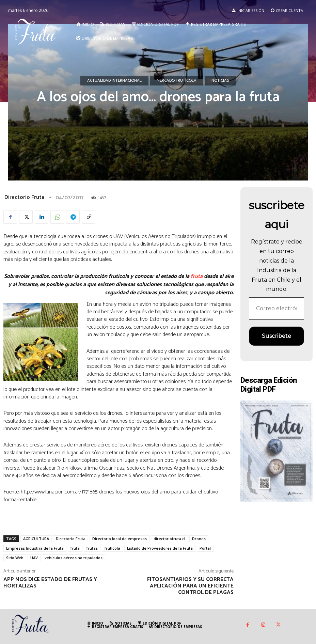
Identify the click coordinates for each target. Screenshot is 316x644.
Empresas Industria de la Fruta (35, 548)
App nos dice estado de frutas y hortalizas (50, 583)
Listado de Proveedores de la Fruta (160, 548)
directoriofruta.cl (169, 539)
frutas (92, 548)
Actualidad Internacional (114, 81)
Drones (199, 539)
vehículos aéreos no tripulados (74, 558)
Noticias (220, 81)
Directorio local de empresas (120, 539)
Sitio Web (15, 558)
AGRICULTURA (36, 539)
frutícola (112, 548)
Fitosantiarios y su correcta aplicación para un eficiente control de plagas (190, 586)
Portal (205, 548)
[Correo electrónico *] (276, 309)
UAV (34, 558)
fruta (197, 276)
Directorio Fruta (24, 197)
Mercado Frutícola (177, 81)
